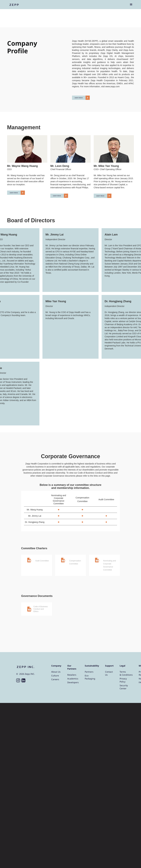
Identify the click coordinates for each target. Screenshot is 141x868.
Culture (55, 676)
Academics (73, 679)
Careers (55, 679)
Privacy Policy (123, 680)
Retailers (72, 675)
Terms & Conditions (126, 673)
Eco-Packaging (90, 677)
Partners (89, 672)
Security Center (124, 687)
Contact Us (109, 673)
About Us (56, 672)
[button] (131, 5)
